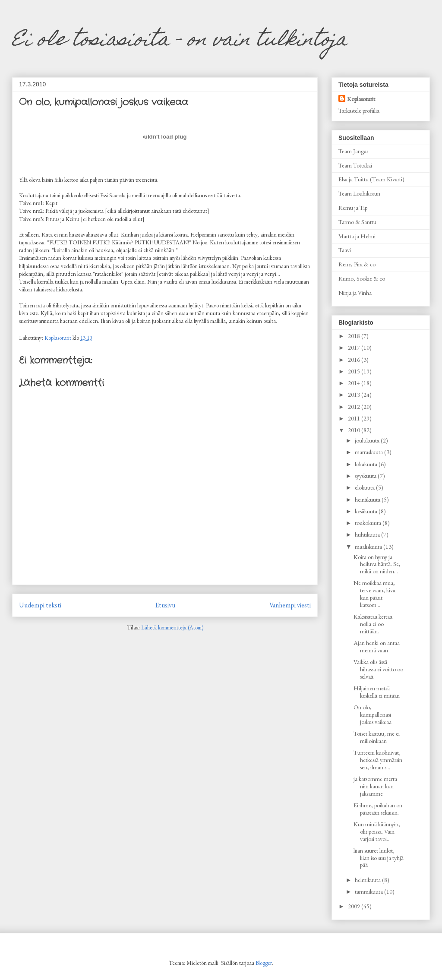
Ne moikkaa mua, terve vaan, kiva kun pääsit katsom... (374, 594)
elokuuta (365, 487)
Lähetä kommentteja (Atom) (172, 628)
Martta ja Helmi (357, 236)
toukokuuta (369, 523)
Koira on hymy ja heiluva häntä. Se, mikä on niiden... (377, 564)
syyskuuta (366, 476)
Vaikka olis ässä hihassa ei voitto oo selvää (378, 669)
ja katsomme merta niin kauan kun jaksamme (375, 786)
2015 (355, 371)
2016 (355, 360)
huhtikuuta (368, 534)
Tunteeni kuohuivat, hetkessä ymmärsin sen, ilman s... (378, 760)
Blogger (264, 963)
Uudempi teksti (40, 605)
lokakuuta (367, 464)
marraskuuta (369, 452)
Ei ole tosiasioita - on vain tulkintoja (180, 41)
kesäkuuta (367, 511)
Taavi (345, 250)
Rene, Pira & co (357, 264)
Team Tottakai (355, 165)
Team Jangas (353, 151)
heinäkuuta (368, 499)
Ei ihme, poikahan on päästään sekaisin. (378, 809)
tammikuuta (369, 891)
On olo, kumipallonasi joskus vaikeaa (373, 714)
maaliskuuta (369, 547)
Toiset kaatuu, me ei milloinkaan (377, 737)
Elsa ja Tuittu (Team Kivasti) (371, 179)
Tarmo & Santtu (357, 222)
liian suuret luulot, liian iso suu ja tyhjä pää (379, 858)
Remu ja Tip (353, 208)
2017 (355, 348)
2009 (355, 906)
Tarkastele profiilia (359, 111)
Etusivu (165, 605)
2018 (355, 336)
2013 (355, 395)
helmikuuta (368, 880)
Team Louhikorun (359, 193)
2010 (355, 430)
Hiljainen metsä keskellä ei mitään (377, 692)
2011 (355, 418)
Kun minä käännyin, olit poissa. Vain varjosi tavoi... (377, 831)
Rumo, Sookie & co (362, 278)
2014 (355, 383)
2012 (355, 407)
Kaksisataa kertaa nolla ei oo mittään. (373, 624)
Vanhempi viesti (290, 605)
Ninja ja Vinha (355, 293)
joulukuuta (368, 440)
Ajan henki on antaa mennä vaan (377, 646)
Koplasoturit (361, 99)
